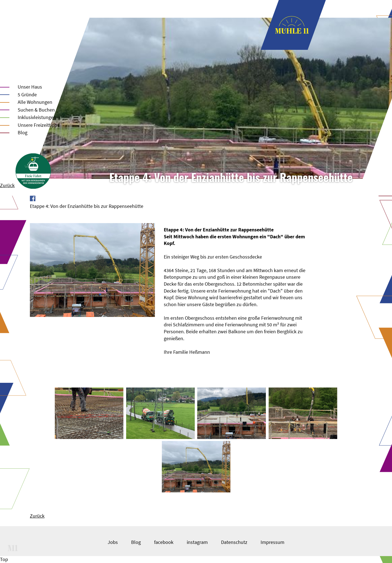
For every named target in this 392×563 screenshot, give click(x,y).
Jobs (113, 542)
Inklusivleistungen (37, 117)
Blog (23, 132)
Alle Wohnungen (35, 102)
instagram (197, 542)
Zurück (7, 185)
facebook (164, 542)
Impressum (272, 542)
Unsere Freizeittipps (39, 125)
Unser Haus (30, 87)
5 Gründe (27, 95)
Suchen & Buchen (36, 110)
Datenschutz (234, 542)
